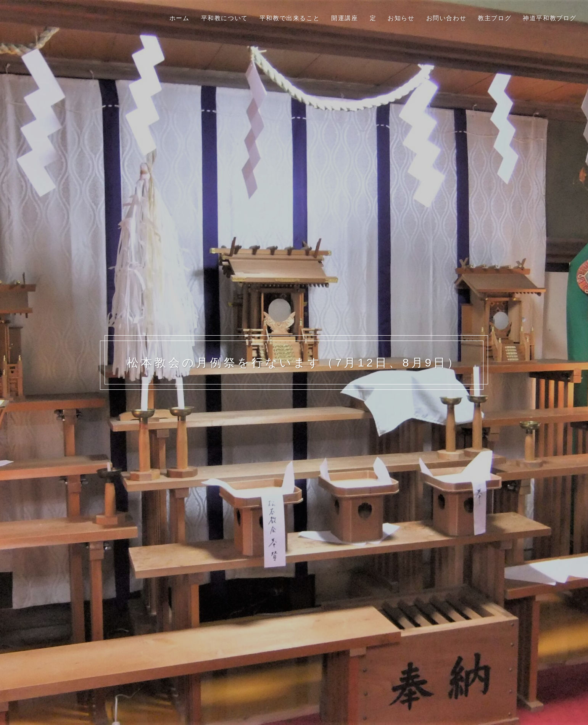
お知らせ (401, 18)
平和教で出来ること (290, 18)
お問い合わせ (446, 18)
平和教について (225, 18)
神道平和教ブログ (550, 18)
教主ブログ (495, 18)
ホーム (180, 18)
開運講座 (345, 18)
